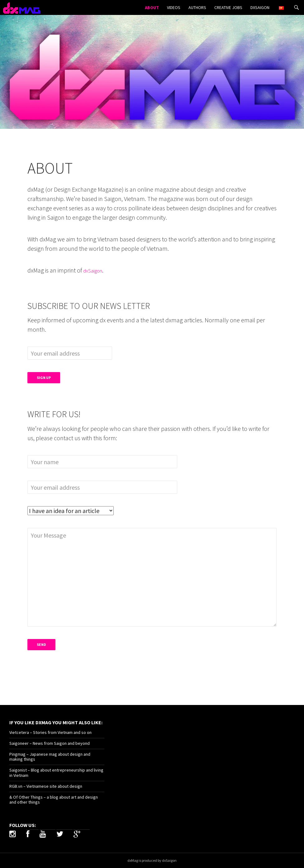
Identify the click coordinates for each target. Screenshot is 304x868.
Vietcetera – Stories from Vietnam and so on (50, 732)
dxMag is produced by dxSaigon (152, 860)
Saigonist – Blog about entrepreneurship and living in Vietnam (56, 773)
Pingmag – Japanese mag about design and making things (50, 757)
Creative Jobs (228, 7)
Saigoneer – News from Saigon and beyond (50, 743)
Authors (197, 7)
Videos (174, 7)
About (152, 7)
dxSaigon (260, 7)
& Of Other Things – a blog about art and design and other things (54, 800)
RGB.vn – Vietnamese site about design (46, 786)
